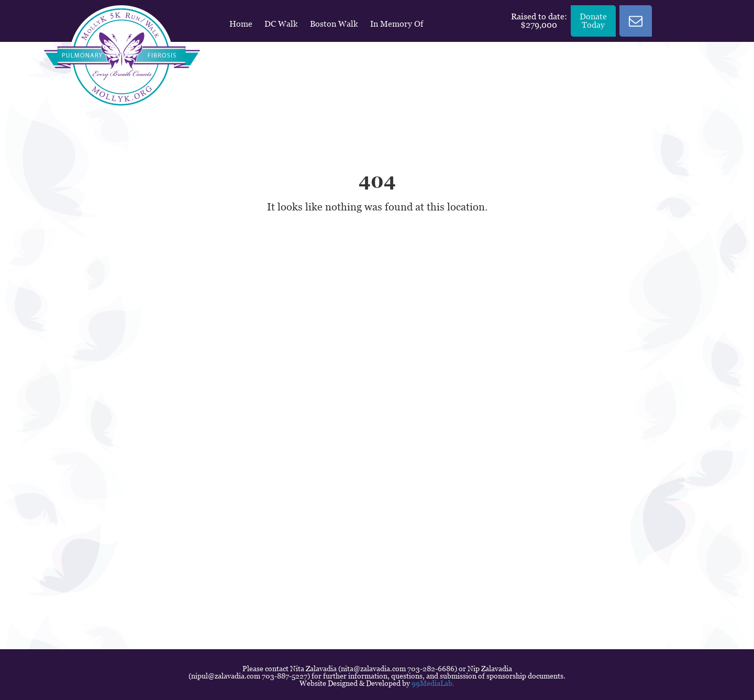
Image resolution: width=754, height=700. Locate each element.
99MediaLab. (433, 683)
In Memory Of (397, 24)
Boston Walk (334, 24)
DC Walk (281, 24)
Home (241, 24)
